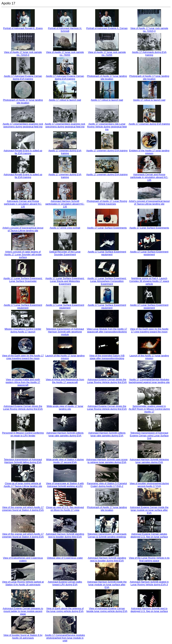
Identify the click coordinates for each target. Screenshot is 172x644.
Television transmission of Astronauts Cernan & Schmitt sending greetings (107, 535)
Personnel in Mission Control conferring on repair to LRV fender (23, 434)
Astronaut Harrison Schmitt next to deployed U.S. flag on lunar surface (149, 610)
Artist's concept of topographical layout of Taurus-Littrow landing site (149, 202)
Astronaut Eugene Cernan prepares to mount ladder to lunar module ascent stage (23, 611)
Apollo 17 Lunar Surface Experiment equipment (107, 253)
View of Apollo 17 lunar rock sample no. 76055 (65, 54)
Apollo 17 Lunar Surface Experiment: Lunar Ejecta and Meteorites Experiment (65, 281)
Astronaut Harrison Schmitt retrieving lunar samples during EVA (149, 461)
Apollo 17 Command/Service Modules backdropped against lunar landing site (149, 381)
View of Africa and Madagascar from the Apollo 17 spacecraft (65, 381)
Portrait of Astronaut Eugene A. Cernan (107, 28)
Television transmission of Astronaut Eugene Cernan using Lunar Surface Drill (149, 436)
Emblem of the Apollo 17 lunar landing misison (149, 152)
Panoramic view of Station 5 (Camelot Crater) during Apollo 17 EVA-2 (107, 485)
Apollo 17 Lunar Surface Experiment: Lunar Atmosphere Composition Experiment (107, 281)
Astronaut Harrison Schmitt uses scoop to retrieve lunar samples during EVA (107, 461)
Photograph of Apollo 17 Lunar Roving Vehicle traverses (107, 202)
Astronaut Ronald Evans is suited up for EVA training (23, 152)
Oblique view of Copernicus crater (65, 558)
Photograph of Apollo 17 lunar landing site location (107, 77)
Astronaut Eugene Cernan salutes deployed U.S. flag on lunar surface (149, 535)
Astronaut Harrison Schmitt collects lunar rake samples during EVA (65, 434)
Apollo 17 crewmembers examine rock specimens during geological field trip (23, 125)
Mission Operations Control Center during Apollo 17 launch (23, 330)
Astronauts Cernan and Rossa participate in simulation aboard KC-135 (149, 177)
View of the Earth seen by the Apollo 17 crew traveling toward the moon (149, 330)
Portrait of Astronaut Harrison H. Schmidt (65, 30)
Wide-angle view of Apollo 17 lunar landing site (65, 408)
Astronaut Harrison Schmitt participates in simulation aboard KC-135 (65, 204)
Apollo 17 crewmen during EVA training (149, 124)
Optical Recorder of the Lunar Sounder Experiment (65, 253)
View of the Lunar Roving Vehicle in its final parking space (149, 559)
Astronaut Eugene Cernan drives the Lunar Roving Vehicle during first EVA (107, 381)
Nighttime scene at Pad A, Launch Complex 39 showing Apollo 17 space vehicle (149, 281)
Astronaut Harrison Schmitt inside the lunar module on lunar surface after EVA (107, 585)
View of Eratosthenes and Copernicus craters (23, 559)
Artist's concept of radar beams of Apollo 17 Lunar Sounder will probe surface (23, 254)
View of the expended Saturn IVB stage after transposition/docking (107, 357)
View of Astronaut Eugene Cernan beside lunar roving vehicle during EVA (107, 610)
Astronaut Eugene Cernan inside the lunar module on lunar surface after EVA (149, 510)
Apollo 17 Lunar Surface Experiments (107, 228)
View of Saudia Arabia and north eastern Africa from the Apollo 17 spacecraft (23, 382)
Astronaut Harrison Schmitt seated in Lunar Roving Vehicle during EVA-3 (149, 583)
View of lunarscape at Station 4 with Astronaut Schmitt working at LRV (65, 485)
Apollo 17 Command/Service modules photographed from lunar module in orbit (65, 638)
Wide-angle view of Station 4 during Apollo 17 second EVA (65, 461)
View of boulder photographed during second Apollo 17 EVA (149, 485)
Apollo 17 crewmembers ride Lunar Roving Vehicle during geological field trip (107, 127)
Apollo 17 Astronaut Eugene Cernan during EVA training (23, 77)
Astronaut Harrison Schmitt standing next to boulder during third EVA (65, 535)
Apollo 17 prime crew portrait (65, 228)
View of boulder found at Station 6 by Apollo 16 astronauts (23, 636)
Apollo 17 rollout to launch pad (65, 100)
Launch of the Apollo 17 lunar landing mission (65, 357)
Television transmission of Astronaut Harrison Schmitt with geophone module (65, 332)
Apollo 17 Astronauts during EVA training (149, 54)
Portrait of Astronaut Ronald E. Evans (23, 28)
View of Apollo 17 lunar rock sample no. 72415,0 (149, 30)
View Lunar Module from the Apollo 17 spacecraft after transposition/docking (107, 330)
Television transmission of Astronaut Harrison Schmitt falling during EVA (23, 461)
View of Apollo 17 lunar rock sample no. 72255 (107, 54)
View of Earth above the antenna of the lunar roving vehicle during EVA (65, 610)
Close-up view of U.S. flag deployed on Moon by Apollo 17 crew (65, 509)
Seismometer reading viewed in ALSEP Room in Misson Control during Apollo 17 (149, 409)
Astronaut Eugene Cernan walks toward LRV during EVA (65, 583)
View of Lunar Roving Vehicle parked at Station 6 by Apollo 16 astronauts (23, 583)
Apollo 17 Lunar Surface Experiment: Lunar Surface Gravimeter (23, 280)
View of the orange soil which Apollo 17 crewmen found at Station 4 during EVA (23, 509)
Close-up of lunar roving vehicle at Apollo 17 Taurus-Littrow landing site (23, 485)
